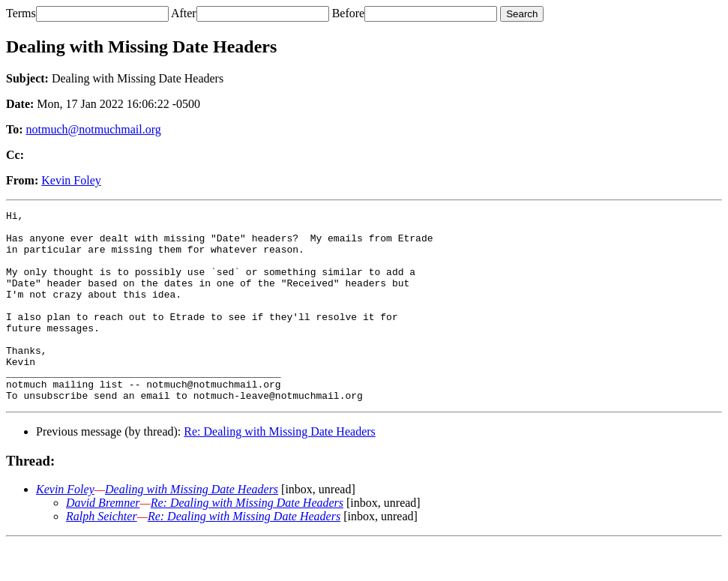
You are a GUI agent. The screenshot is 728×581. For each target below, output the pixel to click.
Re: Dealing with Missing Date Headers (280, 470)
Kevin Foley (71, 180)
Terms (21, 13)
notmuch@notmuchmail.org (94, 129)
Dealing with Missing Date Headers (192, 527)
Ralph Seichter (102, 554)
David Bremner (103, 541)
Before (349, 13)
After (184, 13)
